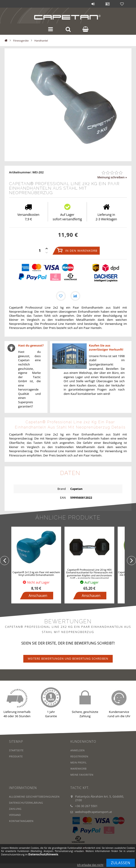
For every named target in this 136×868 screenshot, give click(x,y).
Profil (107, 4)
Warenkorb (79, 769)
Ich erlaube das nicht (90, 865)
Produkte (16, 756)
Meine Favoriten (82, 775)
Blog (79, 4)
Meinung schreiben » (112, 177)
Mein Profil (79, 762)
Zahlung (15, 809)
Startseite (16, 750)
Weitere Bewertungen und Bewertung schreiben (68, 659)
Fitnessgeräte (21, 41)
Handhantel (41, 41)
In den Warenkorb (81, 251)
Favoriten (122, 4)
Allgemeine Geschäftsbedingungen (34, 797)
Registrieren (79, 756)
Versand (15, 815)
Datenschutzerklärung (26, 803)
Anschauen (38, 596)
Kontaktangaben (21, 821)
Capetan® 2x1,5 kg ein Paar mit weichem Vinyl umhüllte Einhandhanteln (36, 574)
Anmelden (93, 4)
